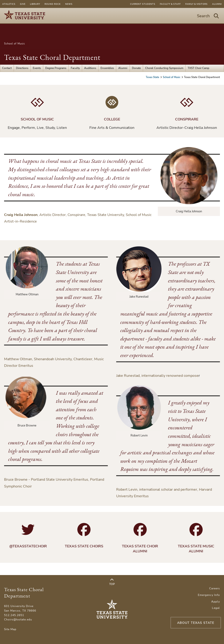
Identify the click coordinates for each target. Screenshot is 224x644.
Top (112, 582)
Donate (136, 68)
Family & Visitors (196, 4)
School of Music (15, 44)
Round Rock (53, 4)
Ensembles (107, 68)
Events (37, 68)
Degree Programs (56, 68)
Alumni (217, 4)
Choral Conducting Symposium (164, 68)
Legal (216, 608)
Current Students (143, 4)
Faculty (75, 68)
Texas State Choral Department (52, 57)
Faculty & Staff (170, 4)
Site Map (10, 629)
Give (23, 4)
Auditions (90, 68)
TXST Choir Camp (198, 68)
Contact (7, 68)
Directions (22, 68)
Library (35, 4)
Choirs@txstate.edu (18, 620)
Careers (215, 588)
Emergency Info (209, 595)
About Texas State (196, 623)
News (69, 4)
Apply (216, 602)
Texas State (153, 77)
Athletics (9, 4)
